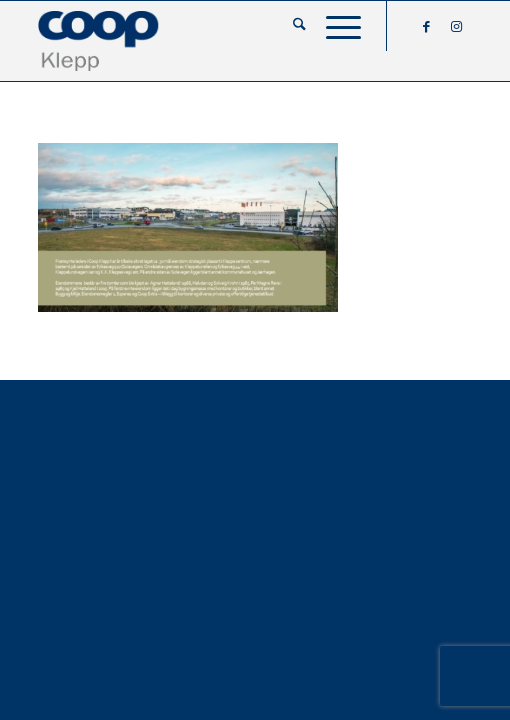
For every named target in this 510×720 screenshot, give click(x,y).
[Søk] (289, 26)
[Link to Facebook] (427, 26)
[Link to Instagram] (457, 26)
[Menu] (333, 26)
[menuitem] (289, 26)
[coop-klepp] (211, 41)
